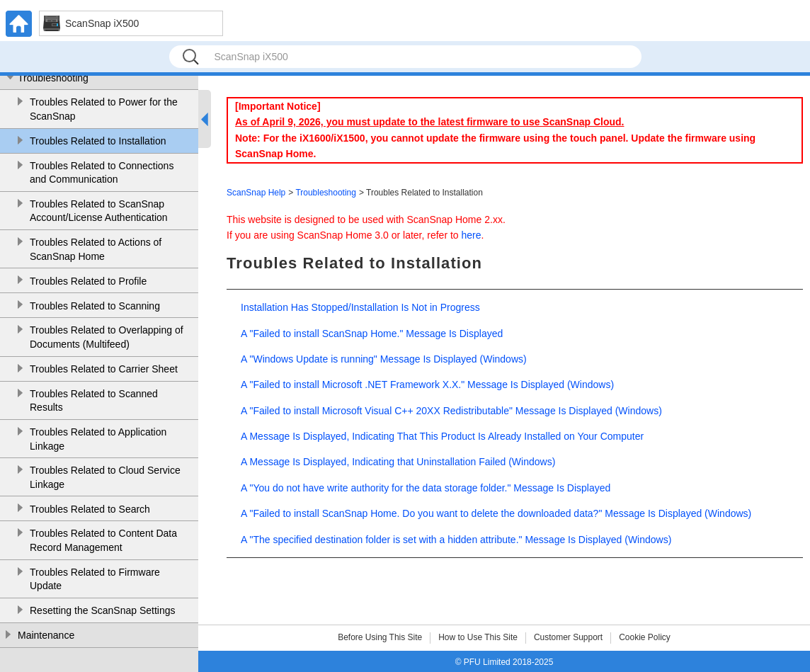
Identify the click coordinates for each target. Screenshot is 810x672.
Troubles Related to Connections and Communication (102, 173)
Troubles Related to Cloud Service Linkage (105, 477)
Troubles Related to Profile (88, 281)
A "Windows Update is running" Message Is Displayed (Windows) (384, 359)
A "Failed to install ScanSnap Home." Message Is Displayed (372, 334)
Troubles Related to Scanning (95, 306)
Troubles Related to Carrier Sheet (104, 369)
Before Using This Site (380, 637)
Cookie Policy (645, 637)
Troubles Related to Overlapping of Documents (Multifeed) (107, 337)
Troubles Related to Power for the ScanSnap (104, 109)
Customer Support (568, 637)
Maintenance (46, 635)
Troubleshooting (53, 78)
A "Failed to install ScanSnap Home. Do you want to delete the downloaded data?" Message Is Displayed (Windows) (496, 513)
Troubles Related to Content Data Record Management (103, 540)
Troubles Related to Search (90, 509)
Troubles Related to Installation (98, 141)
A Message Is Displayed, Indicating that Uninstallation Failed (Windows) (398, 462)
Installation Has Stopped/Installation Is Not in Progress (360, 307)
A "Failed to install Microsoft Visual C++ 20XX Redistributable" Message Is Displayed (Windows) (451, 411)
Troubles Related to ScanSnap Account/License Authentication (99, 211)
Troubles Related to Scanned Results (94, 401)
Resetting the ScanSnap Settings (102, 610)
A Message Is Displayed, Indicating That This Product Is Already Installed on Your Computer (442, 436)
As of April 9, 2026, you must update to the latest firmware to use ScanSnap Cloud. (429, 122)
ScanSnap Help (256, 193)
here (472, 235)
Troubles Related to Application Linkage (98, 439)
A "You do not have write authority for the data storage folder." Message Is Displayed (426, 488)
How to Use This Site (478, 637)
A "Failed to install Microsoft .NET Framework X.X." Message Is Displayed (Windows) (427, 385)
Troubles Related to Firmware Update (95, 579)
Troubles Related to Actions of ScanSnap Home (96, 249)
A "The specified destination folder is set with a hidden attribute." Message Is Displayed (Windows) (456, 540)
